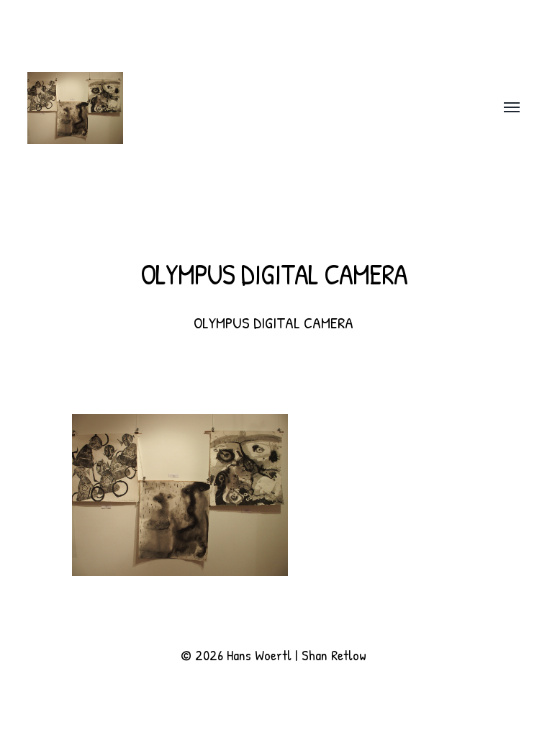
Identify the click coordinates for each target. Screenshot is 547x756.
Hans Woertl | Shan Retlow (297, 655)
